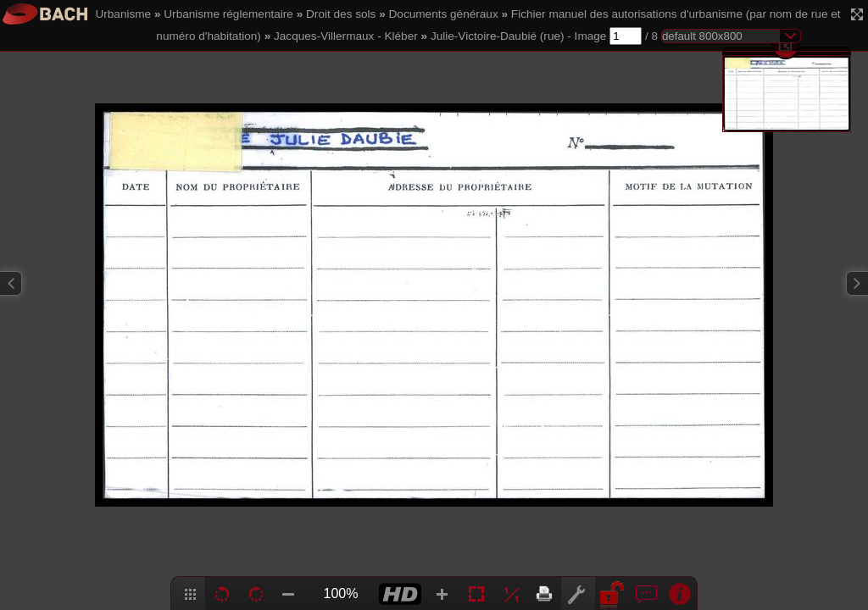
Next (857, 283)
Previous (11, 283)
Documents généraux (444, 14)
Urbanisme (123, 14)
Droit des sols (341, 14)
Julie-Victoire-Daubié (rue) (498, 36)
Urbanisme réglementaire (228, 14)
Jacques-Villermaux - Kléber (346, 36)
